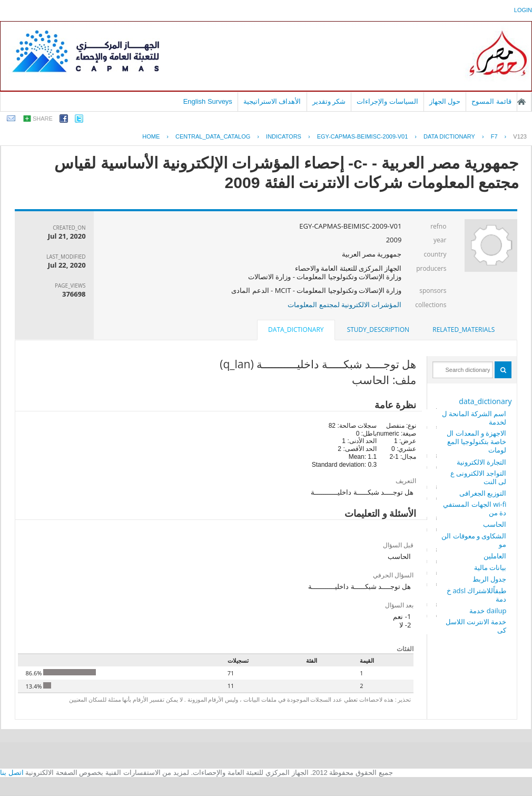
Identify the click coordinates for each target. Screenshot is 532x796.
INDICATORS (284, 136)
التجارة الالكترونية (481, 462)
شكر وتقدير (329, 101)
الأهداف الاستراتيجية (272, 101)
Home (151, 136)
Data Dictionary (449, 136)
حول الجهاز (445, 101)
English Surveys (208, 101)
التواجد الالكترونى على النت (479, 477)
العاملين (495, 556)
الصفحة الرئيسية (521, 102)
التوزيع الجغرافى (483, 493)
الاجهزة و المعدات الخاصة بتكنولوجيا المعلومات (476, 441)
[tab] (464, 330)
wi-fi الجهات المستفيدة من (475, 508)
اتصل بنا (12, 773)
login (523, 10)
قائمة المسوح (491, 101)
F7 (494, 136)
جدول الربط (489, 579)
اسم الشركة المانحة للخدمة (474, 418)
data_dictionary (485, 401)
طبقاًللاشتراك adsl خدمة (476, 595)
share (43, 119)
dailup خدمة (488, 611)
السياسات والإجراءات (387, 101)
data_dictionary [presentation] (296, 330)
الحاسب (495, 524)
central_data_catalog (213, 136)
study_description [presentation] (378, 330)
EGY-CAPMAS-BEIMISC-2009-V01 (363, 136)
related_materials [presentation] (464, 330)
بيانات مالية (490, 567)
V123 (520, 136)
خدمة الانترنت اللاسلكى (476, 626)
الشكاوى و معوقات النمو (474, 540)
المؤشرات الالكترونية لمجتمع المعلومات (344, 304)
